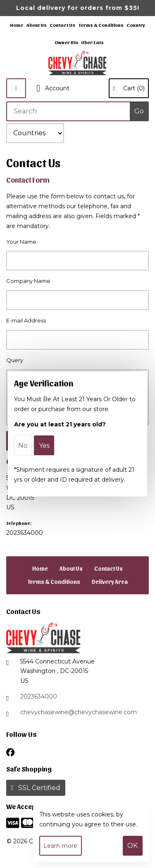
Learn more (60, 846)
